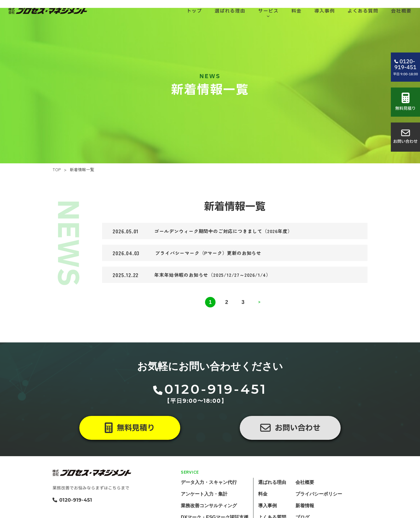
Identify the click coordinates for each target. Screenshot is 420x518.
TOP (57, 185)
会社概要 (305, 498)
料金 (263, 509)
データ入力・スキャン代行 (209, 498)
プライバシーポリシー (319, 509)
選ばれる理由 (272, 498)
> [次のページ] (259, 318)
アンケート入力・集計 (204, 509)
